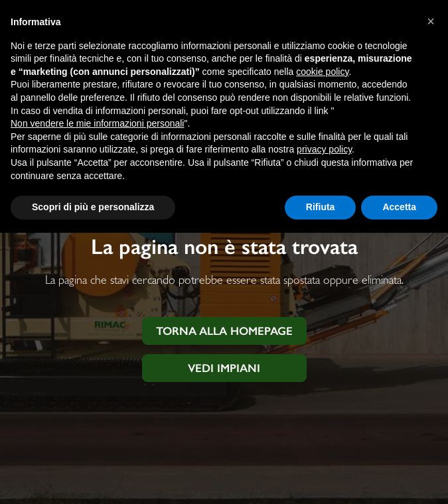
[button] (431, 21)
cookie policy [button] (322, 72)
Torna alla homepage (224, 331)
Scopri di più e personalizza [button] (93, 207)
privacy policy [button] (324, 149)
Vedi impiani (224, 368)
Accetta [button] (399, 207)
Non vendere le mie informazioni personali (97, 123)
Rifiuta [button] (321, 207)
